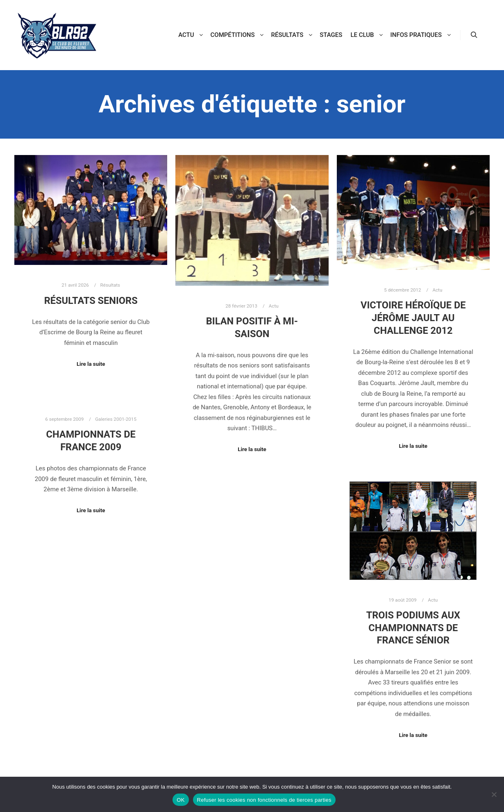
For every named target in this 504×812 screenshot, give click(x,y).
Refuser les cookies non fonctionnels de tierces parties (264, 800)
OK (180, 800)
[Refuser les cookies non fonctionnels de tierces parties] (494, 794)
